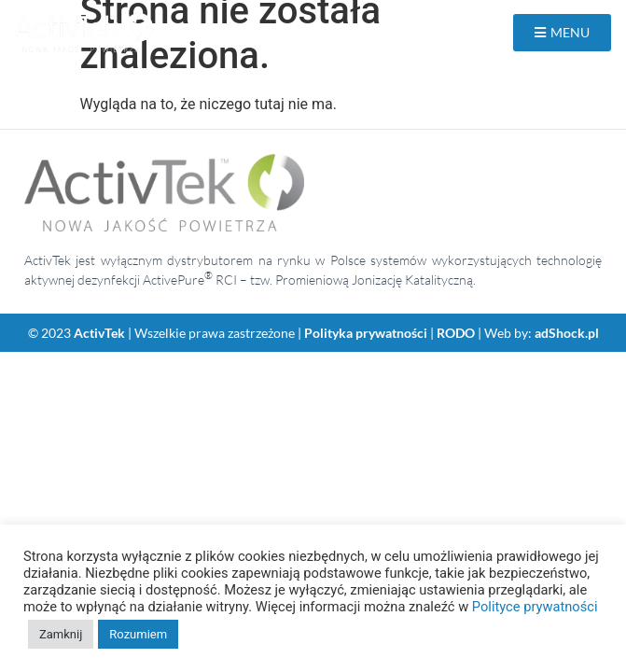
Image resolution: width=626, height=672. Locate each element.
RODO (456, 333)
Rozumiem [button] (138, 634)
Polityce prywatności (535, 607)
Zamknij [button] (61, 634)
